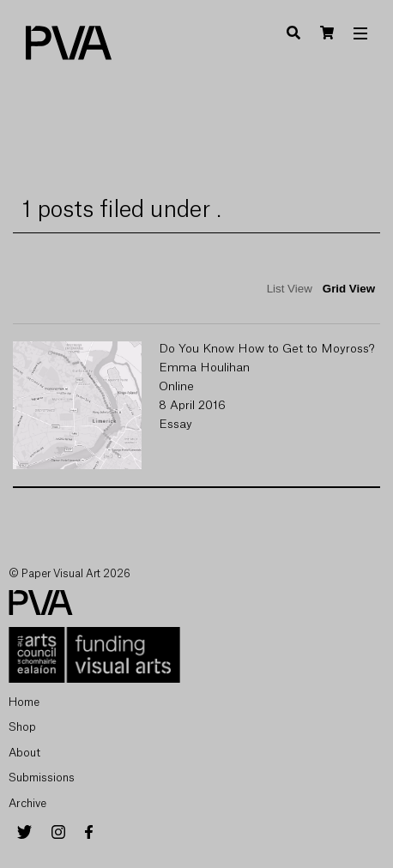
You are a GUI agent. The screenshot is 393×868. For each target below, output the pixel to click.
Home (24, 702)
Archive (27, 803)
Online (176, 387)
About (24, 753)
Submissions (42, 778)
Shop (22, 727)
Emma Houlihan (204, 368)
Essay (175, 425)
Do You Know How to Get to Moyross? (267, 349)
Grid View (349, 289)
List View (290, 289)
